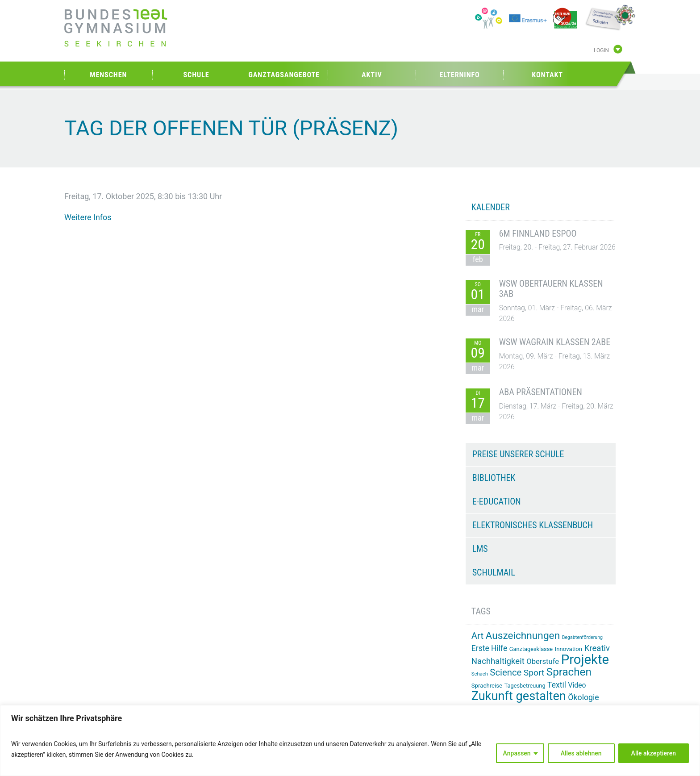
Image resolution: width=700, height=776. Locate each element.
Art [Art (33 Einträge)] (477, 636)
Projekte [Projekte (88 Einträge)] (585, 659)
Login (601, 50)
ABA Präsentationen (541, 392)
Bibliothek (494, 478)
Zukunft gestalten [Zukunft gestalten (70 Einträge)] (519, 696)
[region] (350, 741)
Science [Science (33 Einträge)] (506, 672)
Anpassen (517, 753)
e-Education (497, 501)
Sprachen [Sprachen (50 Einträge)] (569, 672)
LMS (480, 549)
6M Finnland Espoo (538, 234)
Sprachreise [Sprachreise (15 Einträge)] (487, 686)
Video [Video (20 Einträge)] (577, 685)
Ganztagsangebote (284, 75)
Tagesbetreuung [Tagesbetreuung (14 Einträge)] (525, 686)
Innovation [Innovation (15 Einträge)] (569, 649)
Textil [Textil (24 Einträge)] (557, 685)
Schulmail (494, 572)
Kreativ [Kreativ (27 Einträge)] (597, 648)
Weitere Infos (88, 217)
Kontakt (547, 75)
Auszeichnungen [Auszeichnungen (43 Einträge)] (523, 636)
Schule (196, 75)
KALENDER (491, 207)
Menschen (108, 75)
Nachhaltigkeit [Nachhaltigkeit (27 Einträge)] (498, 661)
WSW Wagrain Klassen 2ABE (555, 342)
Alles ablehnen (581, 753)
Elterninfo (459, 75)
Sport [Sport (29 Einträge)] (534, 673)
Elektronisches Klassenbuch (533, 525)
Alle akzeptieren (654, 753)
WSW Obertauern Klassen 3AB (551, 289)
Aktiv (372, 75)
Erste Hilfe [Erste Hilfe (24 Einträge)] (489, 648)
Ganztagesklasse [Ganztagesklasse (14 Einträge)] (531, 649)
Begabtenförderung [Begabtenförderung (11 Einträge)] (582, 637)
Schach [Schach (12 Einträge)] (480, 674)
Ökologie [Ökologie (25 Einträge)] (583, 697)
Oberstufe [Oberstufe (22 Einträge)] (543, 661)
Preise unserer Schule (518, 454)
